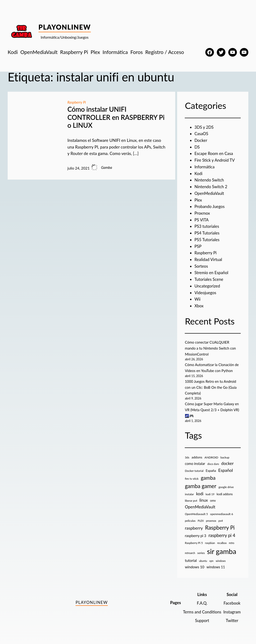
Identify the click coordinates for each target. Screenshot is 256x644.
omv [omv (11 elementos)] (213, 500)
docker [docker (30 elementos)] (227, 463)
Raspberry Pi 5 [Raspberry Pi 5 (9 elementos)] (194, 542)
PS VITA (202, 220)
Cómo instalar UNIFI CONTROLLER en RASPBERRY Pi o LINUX (116, 117)
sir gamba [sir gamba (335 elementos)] (222, 551)
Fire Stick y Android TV (215, 160)
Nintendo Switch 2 (211, 187)
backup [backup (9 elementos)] (225, 457)
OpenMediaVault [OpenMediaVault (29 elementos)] (200, 506)
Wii (197, 299)
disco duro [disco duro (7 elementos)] (213, 463)
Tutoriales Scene (209, 279)
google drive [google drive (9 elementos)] (226, 486)
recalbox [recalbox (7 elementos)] (222, 542)
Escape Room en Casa (214, 153)
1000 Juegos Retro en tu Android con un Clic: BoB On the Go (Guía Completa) (211, 387)
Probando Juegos (210, 206)
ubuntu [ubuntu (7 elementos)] (203, 560)
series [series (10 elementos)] (201, 552)
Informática (205, 167)
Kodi (198, 173)
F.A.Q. (201, 602)
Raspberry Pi (77, 102)
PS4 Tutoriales (207, 233)
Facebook (232, 602)
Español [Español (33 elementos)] (226, 469)
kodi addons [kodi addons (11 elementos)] (225, 493)
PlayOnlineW (65, 27)
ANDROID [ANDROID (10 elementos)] (211, 457)
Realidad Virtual (209, 259)
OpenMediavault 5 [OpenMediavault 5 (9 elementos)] (196, 513)
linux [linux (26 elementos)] (204, 499)
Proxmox (202, 213)
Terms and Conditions (201, 611)
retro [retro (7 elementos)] (231, 542)
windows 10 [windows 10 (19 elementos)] (194, 566)
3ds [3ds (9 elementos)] (187, 457)
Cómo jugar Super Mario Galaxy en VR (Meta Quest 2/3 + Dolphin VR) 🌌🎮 (213, 409)
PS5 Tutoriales (207, 240)
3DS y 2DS (204, 127)
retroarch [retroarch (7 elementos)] (190, 552)
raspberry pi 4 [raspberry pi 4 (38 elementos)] (222, 535)
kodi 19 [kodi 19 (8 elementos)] (210, 493)
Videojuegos (206, 293)
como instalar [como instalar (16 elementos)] (195, 463)
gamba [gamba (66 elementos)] (208, 477)
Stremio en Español (212, 273)
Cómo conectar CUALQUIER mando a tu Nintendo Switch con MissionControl (211, 348)
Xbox (199, 306)
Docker (201, 140)
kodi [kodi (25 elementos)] (200, 493)
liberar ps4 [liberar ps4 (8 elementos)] (191, 500)
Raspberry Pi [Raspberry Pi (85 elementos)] (220, 527)
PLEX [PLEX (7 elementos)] (201, 520)
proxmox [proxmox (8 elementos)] (211, 520)
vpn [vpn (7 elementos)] (211, 560)
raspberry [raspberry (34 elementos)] (194, 527)
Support (201, 620)
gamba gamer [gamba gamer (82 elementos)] (200, 485)
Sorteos (201, 266)
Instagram (232, 611)
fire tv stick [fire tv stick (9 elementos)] (192, 478)
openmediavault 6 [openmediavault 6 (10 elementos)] (222, 513)
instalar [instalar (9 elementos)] (189, 493)
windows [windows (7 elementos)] (221, 560)
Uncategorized (207, 286)
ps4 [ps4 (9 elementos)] (221, 520)
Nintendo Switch (210, 180)
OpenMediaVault (210, 193)
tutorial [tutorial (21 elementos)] (191, 560)
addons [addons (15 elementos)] (197, 456)
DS (197, 147)
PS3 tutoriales (207, 226)
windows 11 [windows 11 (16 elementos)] (216, 566)
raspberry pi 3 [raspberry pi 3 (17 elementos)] (195, 535)
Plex (198, 200)
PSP (198, 246)
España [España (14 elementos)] (211, 470)
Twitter (232, 620)
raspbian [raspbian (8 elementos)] (210, 542)
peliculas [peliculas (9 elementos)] (190, 520)
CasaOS (201, 134)
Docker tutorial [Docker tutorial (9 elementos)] (194, 470)
